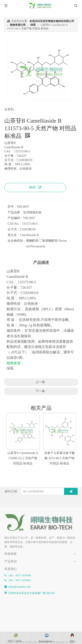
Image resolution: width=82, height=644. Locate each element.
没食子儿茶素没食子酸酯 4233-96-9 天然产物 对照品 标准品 (59, 458)
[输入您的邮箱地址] (46, 491)
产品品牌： (15, 212)
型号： (12, 207)
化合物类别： (17, 241)
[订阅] (71, 491)
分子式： (14, 229)
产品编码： (15, 218)
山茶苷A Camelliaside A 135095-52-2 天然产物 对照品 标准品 (23, 458)
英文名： (14, 235)
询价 (35, 187)
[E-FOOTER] (41, 522)
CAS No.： (15, 224)
